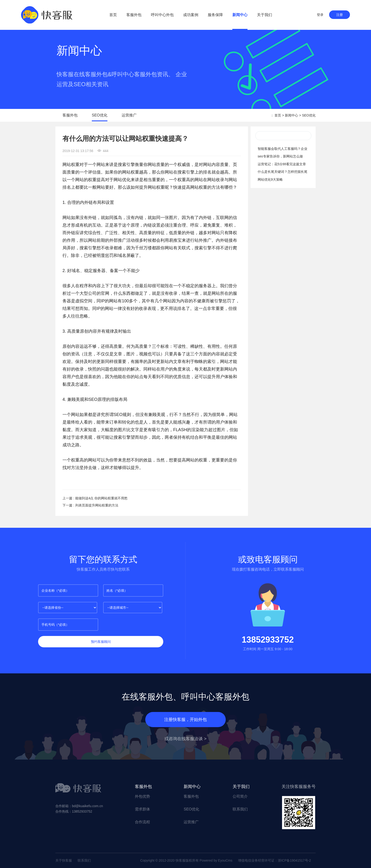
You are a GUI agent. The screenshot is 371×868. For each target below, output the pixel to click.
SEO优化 (100, 115)
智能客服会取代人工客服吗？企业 (283, 149)
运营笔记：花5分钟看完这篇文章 (282, 164)
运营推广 (129, 115)
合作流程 (142, 822)
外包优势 (142, 796)
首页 (113, 15)
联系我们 (240, 809)
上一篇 (95, 498)
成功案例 (191, 15)
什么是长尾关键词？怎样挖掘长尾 (283, 172)
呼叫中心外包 (162, 15)
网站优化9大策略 (270, 179)
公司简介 (240, 796)
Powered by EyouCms (216, 860)
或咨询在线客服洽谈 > (185, 739)
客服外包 (134, 15)
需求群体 (142, 809)
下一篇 (90, 505)
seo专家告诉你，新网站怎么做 (280, 156)
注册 (340, 15)
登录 (320, 15)
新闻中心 (240, 15)
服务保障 (215, 15)
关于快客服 (64, 860)
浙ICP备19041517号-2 (294, 860)
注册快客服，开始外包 (185, 720)
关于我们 (265, 15)
